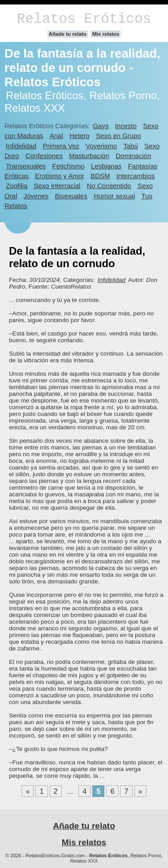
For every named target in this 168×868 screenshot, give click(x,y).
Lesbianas (106, 166)
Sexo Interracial (57, 186)
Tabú (130, 146)
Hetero (80, 136)
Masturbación (89, 156)
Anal (56, 136)
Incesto (126, 126)
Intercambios (136, 176)
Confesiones (44, 156)
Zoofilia (17, 186)
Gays (101, 126)
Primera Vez (61, 146)
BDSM (100, 176)
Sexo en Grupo (118, 136)
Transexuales (26, 166)
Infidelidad (21, 146)
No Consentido (109, 186)
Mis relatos (106, 34)
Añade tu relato (68, 34)
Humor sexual (114, 196)
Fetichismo (69, 166)
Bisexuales (71, 196)
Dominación (133, 156)
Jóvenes (36, 196)
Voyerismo (101, 146)
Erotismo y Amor (60, 176)
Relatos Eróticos (84, 19)
